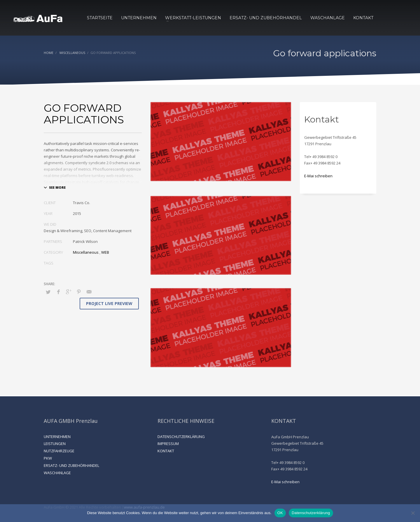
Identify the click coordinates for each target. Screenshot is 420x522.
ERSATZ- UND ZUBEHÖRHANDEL (71, 465)
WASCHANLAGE (57, 473)
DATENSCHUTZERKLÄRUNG (181, 437)
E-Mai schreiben (318, 176)
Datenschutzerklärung (311, 513)
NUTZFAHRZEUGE (59, 451)
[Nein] (413, 513)
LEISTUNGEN (55, 444)
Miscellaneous (86, 252)
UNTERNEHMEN (57, 437)
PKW (48, 458)
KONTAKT (166, 451)
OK (280, 513)
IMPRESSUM (168, 444)
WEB (105, 252)
